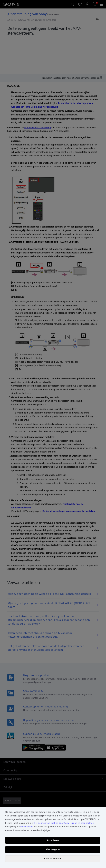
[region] (53, 837)
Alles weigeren (53, 849)
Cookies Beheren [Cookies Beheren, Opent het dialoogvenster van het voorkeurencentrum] (53, 859)
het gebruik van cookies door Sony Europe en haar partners (64, 823)
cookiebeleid (27, 827)
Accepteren (53, 840)
